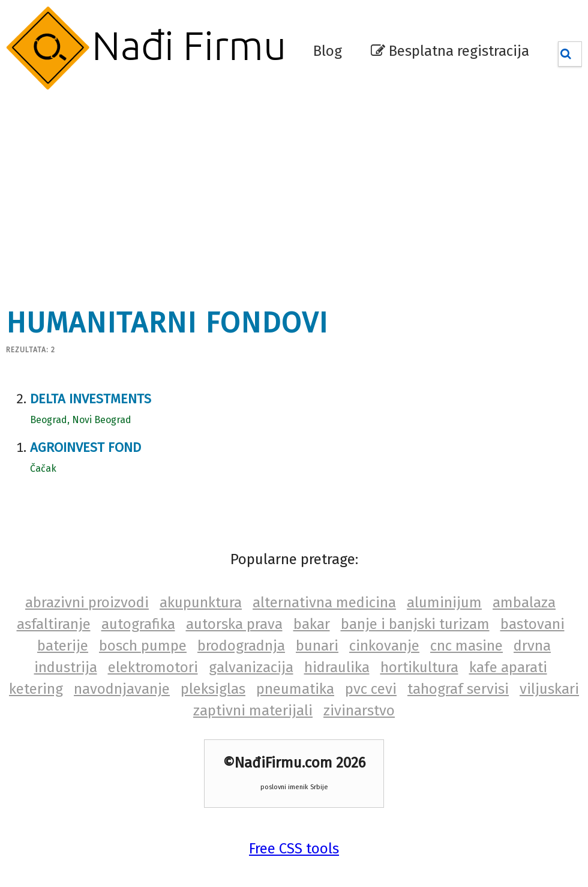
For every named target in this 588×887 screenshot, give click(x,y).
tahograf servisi (458, 689)
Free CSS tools (294, 849)
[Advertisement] (233, 192)
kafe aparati (508, 667)
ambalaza (524, 603)
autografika (138, 624)
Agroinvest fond (85, 447)
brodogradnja (241, 646)
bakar (312, 624)
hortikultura (419, 667)
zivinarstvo (359, 711)
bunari (317, 646)
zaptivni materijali (253, 711)
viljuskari (549, 689)
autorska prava (234, 624)
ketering (36, 689)
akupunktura (201, 603)
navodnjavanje (122, 689)
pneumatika (295, 689)
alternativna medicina (324, 603)
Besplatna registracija (450, 51)
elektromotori (153, 667)
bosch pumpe (143, 646)
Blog (328, 51)
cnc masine (466, 646)
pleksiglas (213, 689)
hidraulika (337, 667)
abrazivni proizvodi (87, 603)
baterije (63, 646)
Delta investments (91, 399)
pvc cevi (371, 689)
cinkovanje (384, 646)
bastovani (532, 624)
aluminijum (444, 603)
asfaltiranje (54, 624)
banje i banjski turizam (415, 624)
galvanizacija (251, 667)
